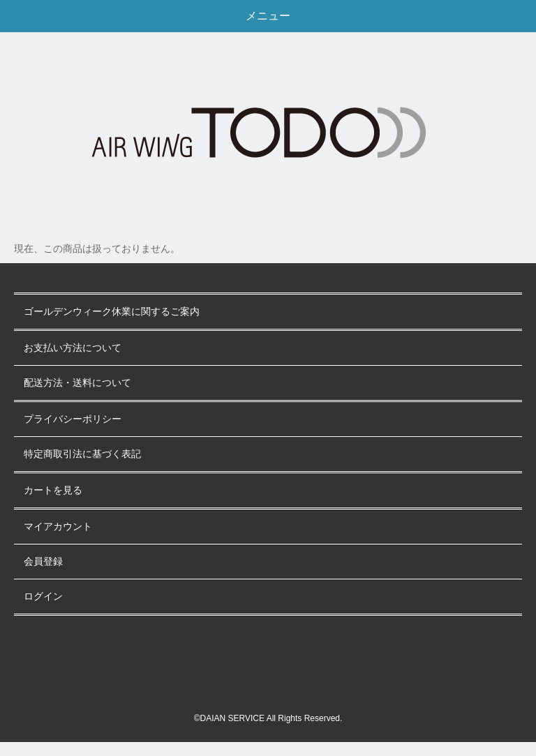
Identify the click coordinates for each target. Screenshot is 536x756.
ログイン (43, 596)
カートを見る (53, 490)
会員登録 (43, 561)
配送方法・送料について (77, 383)
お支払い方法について (73, 348)
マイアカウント (58, 526)
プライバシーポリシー (73, 419)
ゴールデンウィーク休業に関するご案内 (112, 311)
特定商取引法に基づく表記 (82, 454)
